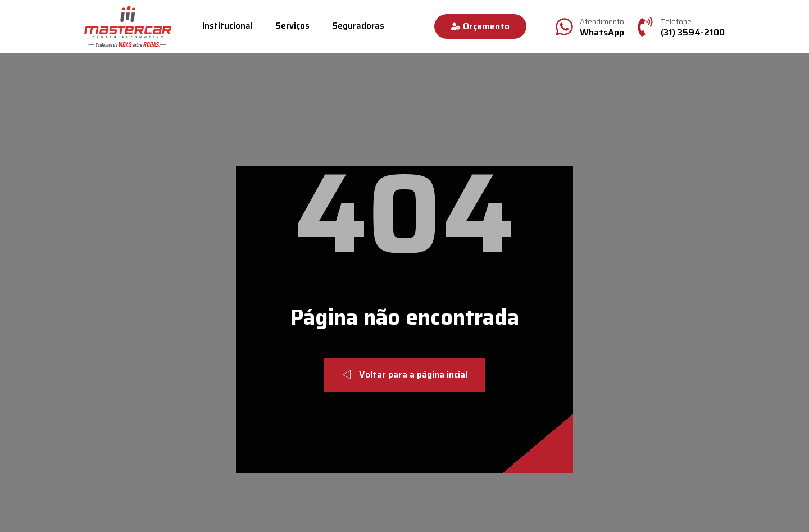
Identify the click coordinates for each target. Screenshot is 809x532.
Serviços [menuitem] (292, 26)
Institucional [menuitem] (228, 26)
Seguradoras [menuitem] (358, 26)
